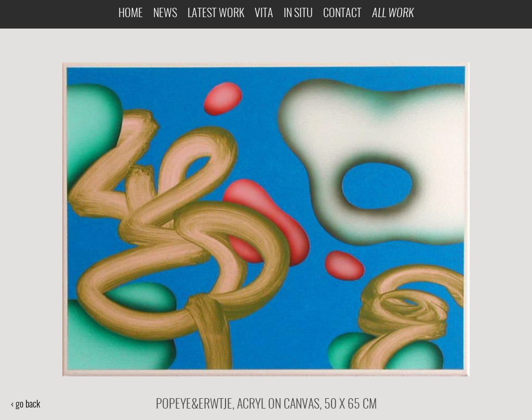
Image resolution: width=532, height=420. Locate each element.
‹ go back (25, 405)
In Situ (298, 14)
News (165, 14)
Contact (342, 14)
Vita (264, 14)
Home (131, 14)
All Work (393, 14)
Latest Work (216, 14)
